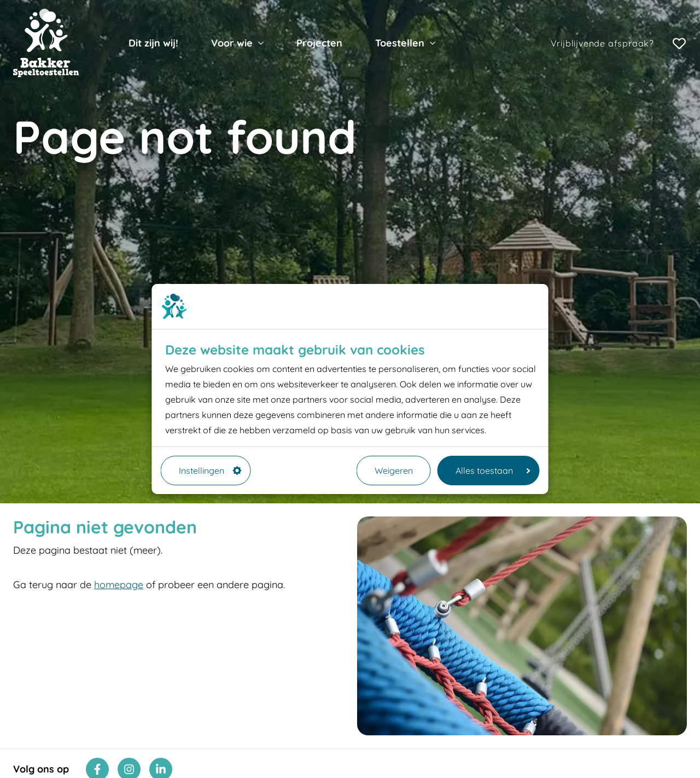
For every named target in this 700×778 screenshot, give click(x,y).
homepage (119, 585)
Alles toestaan (493, 471)
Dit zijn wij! (153, 43)
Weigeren (394, 471)
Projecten (319, 43)
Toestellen (400, 43)
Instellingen (210, 471)
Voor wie (232, 43)
